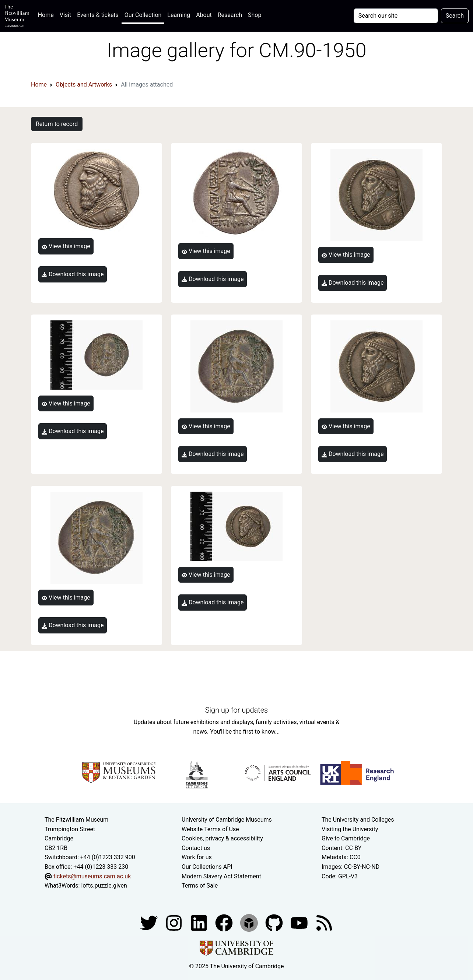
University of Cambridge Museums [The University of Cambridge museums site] (227, 820)
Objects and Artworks (84, 85)
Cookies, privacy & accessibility (222, 838)
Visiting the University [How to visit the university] (350, 829)
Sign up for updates (236, 710)
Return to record (57, 124)
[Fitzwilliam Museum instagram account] (175, 922)
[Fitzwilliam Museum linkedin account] (225, 922)
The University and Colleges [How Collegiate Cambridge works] (358, 820)
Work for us (197, 857)
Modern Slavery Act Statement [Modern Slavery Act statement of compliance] (221, 876)
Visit (65, 15)
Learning (179, 15)
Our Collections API (207, 867)
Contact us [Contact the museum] (196, 848)
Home (47, 14)
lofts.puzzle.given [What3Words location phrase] (104, 886)
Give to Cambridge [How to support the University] (346, 838)
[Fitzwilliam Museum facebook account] (200, 922)
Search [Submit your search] (455, 16)
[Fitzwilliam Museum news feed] (324, 922)
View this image (66, 246)
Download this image (73, 274)
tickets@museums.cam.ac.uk (92, 876)
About (204, 15)
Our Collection (143, 15)
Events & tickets (98, 15)
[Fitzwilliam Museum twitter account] (150, 922)
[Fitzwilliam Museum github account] (275, 922)
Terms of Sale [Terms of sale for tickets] (200, 886)
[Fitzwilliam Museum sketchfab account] (250, 922)
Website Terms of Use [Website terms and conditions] (210, 829)
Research (230, 15)
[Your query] (396, 16)
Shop (255, 15)
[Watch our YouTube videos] (300, 922)
